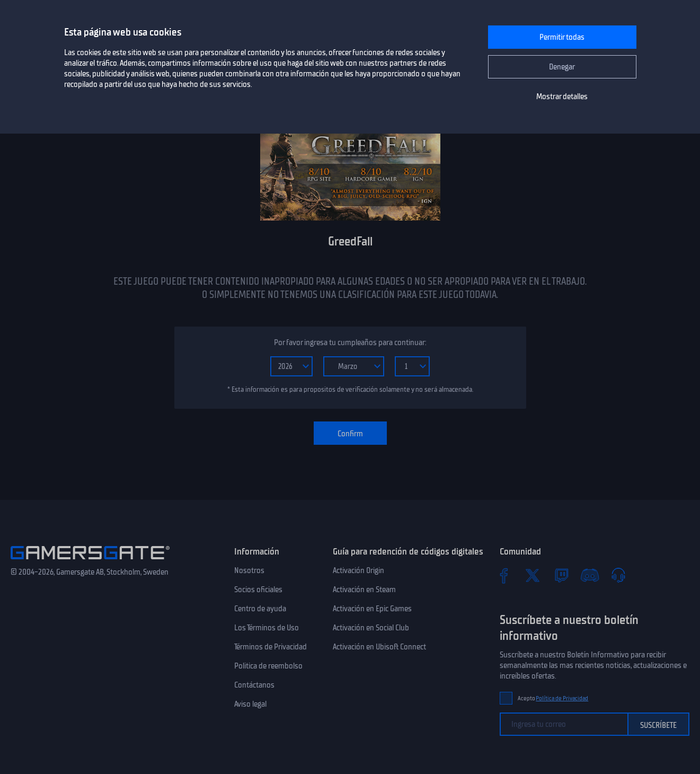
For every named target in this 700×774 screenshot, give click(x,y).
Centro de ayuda (260, 609)
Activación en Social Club (371, 628)
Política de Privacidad (562, 698)
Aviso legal (250, 704)
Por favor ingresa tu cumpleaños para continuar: (350, 342)
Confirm (350, 434)
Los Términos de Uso (267, 628)
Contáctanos (254, 685)
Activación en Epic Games (372, 609)
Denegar (562, 67)
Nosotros (249, 570)
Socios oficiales (258, 590)
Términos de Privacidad (271, 647)
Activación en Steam (364, 590)
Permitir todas (562, 37)
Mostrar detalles (562, 96)
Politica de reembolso (268, 666)
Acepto (553, 698)
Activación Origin (358, 570)
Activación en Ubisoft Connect (379, 647)
